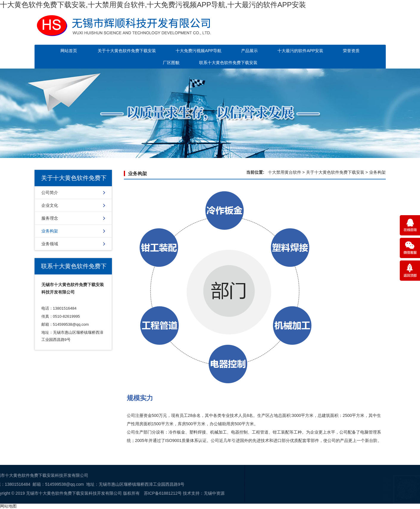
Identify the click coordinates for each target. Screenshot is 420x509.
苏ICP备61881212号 (65, 493)
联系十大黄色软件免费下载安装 (228, 63)
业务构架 (50, 231)
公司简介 (50, 193)
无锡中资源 (116, 493)
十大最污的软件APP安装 (300, 51)
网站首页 (69, 51)
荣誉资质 (351, 51)
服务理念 (50, 218)
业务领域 (50, 244)
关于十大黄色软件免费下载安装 (127, 51)
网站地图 (8, 506)
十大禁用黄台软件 (285, 172)
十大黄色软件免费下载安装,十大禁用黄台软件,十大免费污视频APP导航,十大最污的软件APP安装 (153, 5)
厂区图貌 (171, 63)
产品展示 (249, 51)
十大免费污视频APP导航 (199, 51)
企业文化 (50, 205)
